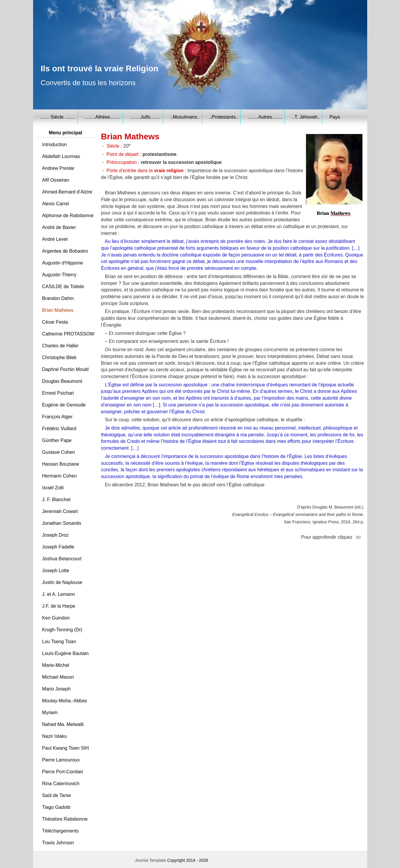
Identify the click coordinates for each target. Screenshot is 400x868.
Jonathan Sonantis (62, 523)
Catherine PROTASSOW (68, 334)
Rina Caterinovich (61, 784)
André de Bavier (59, 227)
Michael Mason (58, 677)
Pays (335, 117)
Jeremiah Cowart (60, 511)
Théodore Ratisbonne (65, 819)
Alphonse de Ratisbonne (68, 216)
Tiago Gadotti (56, 807)
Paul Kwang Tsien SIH (65, 748)
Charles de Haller (60, 346)
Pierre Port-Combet (62, 772)
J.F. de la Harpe (59, 606)
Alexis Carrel (55, 204)
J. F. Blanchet (56, 500)
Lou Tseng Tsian (59, 642)
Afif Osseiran (56, 180)
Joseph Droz (55, 535)
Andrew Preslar (58, 168)
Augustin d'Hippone (62, 263)
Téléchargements (60, 831)
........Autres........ (265, 117)
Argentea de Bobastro (65, 251)
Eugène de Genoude (64, 405)
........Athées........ (103, 117)
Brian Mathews (58, 310)
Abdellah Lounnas (61, 156)
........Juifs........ (145, 117)
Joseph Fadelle (58, 547)
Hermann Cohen (59, 476)
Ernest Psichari (58, 393)
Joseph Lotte (56, 571)
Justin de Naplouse (62, 582)
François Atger (57, 417)
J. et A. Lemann (58, 594)
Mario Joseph (56, 689)
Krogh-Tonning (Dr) (62, 630)
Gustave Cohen (58, 452)
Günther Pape (57, 440)
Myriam (50, 713)
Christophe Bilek (59, 358)
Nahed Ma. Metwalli (63, 724)
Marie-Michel (56, 665)
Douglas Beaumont (62, 381)
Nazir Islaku (54, 736)
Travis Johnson (58, 843)
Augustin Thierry (59, 275)
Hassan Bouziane (60, 464)
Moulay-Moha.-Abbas (64, 701)
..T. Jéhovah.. (306, 117)
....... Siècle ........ (58, 117)
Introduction (54, 145)
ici (358, 537)
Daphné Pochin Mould (65, 369)
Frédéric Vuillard (59, 429)
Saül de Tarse (56, 795)
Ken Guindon (56, 618)
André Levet (55, 239)
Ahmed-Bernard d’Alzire (67, 192)
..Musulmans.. (185, 117)
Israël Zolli (53, 488)
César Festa (55, 322)
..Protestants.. (224, 117)
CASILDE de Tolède (63, 287)
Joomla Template (150, 860)
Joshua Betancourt (62, 559)
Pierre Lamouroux (61, 760)
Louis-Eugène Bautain (65, 653)
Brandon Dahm (58, 298)
